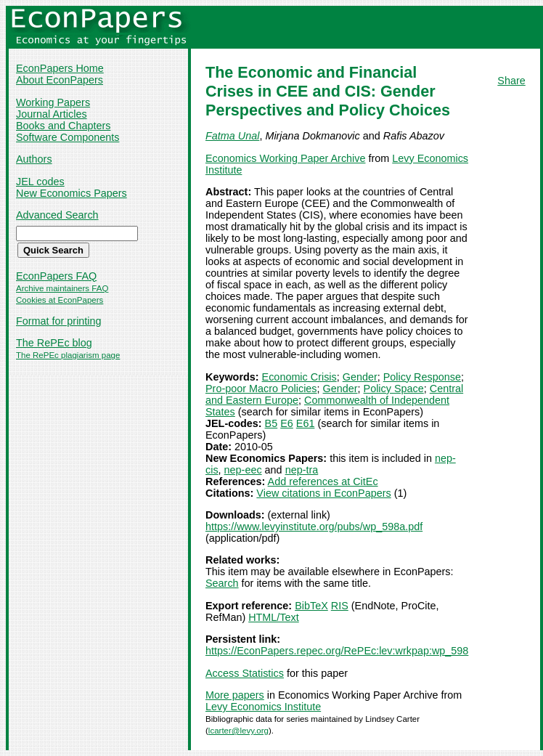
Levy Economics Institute (263, 707)
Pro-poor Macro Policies (261, 389)
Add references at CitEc (323, 481)
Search (222, 583)
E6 (287, 423)
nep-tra (302, 470)
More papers (235, 695)
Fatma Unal (232, 136)
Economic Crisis (299, 377)
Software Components (68, 137)
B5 (271, 423)
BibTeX (311, 606)
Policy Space (394, 389)
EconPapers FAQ (56, 276)
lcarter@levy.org (238, 731)
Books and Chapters (63, 126)
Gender (360, 377)
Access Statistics (245, 673)
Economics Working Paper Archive (285, 158)
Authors (34, 159)
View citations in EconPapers (323, 493)
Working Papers (53, 102)
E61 (306, 423)
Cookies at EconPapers (60, 300)
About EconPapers (60, 80)
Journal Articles (52, 114)
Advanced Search (57, 215)
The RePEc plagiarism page (68, 355)
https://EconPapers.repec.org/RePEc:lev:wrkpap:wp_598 (337, 651)
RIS (340, 606)
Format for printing (59, 321)
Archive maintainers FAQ (62, 288)
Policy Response (422, 377)
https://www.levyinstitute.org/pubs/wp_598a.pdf (314, 527)
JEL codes (40, 182)
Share (511, 81)
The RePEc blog (54, 343)
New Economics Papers (72, 193)
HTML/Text (274, 617)
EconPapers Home (60, 68)
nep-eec (243, 470)
